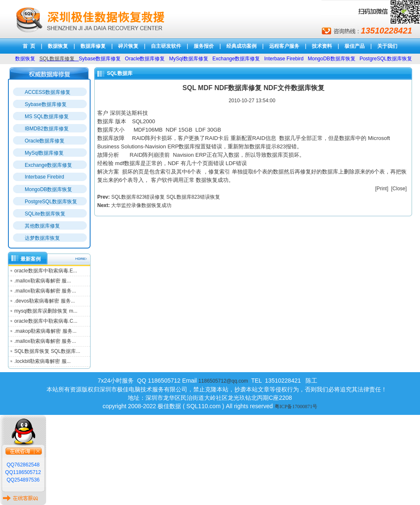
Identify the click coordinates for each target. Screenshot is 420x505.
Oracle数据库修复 (45, 141)
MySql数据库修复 (44, 153)
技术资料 (322, 46)
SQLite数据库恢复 (45, 214)
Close (399, 189)
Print (382, 189)
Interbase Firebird (44, 177)
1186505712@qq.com (223, 381)
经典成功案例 (241, 46)
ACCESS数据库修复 (48, 92)
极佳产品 (355, 46)
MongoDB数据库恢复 (48, 189)
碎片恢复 (128, 46)
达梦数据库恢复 (42, 238)
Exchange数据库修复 (48, 165)
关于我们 (387, 46)
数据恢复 (58, 46)
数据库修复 (93, 46)
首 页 (29, 46)
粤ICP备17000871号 (296, 407)
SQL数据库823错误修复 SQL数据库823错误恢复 (165, 197)
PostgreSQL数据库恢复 (51, 202)
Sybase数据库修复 (46, 104)
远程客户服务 (284, 46)
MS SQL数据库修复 (47, 117)
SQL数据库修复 (57, 59)
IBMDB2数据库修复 (47, 129)
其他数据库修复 (42, 226)
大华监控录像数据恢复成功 (141, 205)
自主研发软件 (166, 46)
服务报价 (204, 46)
